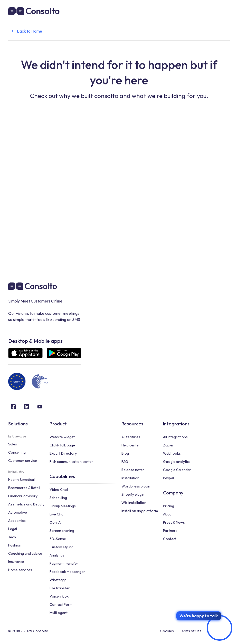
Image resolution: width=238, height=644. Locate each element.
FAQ (125, 462)
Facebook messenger (67, 572)
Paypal (168, 478)
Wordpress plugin (136, 486)
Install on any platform (140, 511)
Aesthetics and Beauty (26, 504)
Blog (125, 453)
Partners (170, 531)
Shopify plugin (133, 494)
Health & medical (21, 480)
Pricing (169, 506)
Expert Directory (63, 453)
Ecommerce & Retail (24, 488)
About (168, 514)
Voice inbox (59, 596)
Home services (20, 570)
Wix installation (134, 503)
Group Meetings (63, 506)
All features (131, 437)
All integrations (175, 437)
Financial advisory (23, 496)
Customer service (23, 461)
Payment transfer (64, 563)
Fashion (15, 545)
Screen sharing (62, 531)
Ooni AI (55, 522)
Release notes (133, 470)
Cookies (167, 631)
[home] (34, 11)
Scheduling (58, 498)
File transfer (60, 588)
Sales (13, 444)
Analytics (57, 555)
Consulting (17, 452)
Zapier (168, 445)
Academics (17, 521)
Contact (170, 539)
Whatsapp (58, 580)
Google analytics (177, 462)
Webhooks (172, 453)
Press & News (174, 522)
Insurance (16, 562)
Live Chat (57, 514)
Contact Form (61, 604)
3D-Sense (58, 539)
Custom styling (61, 547)
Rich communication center (71, 462)
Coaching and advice (25, 553)
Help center (131, 445)
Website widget (62, 437)
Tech (12, 537)
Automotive (18, 512)
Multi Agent (59, 613)
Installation (130, 478)
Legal (13, 529)
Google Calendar (177, 470)
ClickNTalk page (62, 445)
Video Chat (59, 490)
